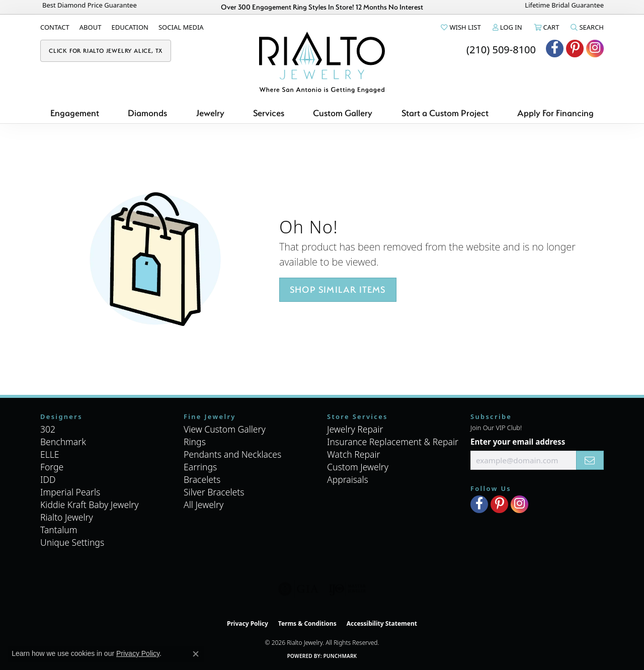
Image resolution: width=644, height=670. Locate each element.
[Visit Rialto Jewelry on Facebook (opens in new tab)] (555, 49)
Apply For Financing (555, 113)
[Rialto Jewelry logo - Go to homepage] (322, 62)
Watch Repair (354, 454)
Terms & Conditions (307, 623)
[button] (460, 27)
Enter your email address (518, 442)
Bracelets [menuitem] (202, 479)
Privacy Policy (248, 623)
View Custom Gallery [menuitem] (225, 429)
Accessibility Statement (382, 623)
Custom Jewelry (358, 467)
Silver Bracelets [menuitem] (214, 492)
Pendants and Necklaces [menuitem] (232, 454)
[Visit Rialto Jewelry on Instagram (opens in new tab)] (595, 49)
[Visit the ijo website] (347, 589)
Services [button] (269, 113)
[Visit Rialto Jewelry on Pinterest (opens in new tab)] (575, 49)
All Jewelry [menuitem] (204, 505)
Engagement (75, 113)
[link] (55, 27)
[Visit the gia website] (298, 589)
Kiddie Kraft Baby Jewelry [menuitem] (89, 505)
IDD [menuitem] (48, 479)
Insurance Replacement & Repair (393, 442)
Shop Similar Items (338, 289)
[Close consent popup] (196, 654)
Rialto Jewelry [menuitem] (67, 517)
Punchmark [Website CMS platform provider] (340, 656)
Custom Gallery (343, 113)
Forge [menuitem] (52, 467)
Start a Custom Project (445, 113)
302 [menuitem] (48, 429)
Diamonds (147, 113)
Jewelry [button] (210, 113)
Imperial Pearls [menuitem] (70, 492)
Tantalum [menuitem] (59, 530)
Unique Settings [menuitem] (72, 542)
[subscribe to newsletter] (590, 460)
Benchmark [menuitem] (63, 442)
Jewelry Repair (355, 429)
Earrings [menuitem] (200, 467)
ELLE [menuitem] (50, 454)
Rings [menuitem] (195, 442)
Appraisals (348, 479)
